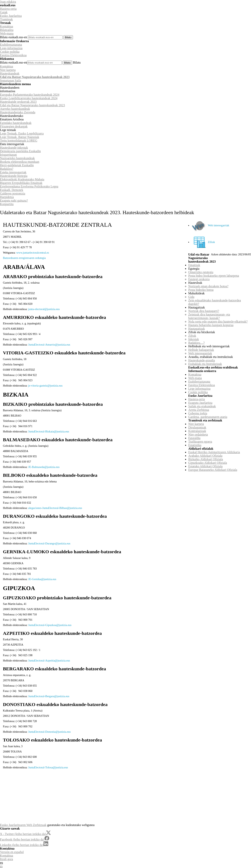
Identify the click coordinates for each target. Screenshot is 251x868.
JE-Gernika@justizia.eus (42, 579)
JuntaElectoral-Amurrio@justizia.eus (49, 345)
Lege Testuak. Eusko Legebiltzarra (22, 133)
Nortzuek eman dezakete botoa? (208, 286)
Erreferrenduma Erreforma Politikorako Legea (29, 186)
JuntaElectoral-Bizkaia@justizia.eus (49, 431)
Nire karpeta (8, 70)
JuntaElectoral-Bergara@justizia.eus (49, 696)
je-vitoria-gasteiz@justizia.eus (45, 386)
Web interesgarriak (210, 225)
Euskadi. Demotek (12, 190)
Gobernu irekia (198, 413)
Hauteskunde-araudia (202, 360)
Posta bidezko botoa (201, 290)
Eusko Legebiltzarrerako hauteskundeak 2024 (29, 98)
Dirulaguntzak (197, 427)
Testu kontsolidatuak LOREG (19, 141)
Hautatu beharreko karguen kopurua (211, 325)
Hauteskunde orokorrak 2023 (18, 102)
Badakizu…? (196, 343)
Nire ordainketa (198, 434)
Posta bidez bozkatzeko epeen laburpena (214, 276)
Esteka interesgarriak (13, 172)
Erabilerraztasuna (11, 45)
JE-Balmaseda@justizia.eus (44, 467)
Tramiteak (6, 19)
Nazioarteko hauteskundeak (17, 158)
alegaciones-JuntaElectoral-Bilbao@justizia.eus (55, 508)
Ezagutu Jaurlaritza (200, 403)
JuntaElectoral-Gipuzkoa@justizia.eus (50, 625)
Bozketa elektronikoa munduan (20, 162)
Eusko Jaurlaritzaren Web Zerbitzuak (23, 825)
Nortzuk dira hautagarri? (204, 311)
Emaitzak (194, 265)
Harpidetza (7, 197)
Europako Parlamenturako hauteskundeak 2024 (30, 95)
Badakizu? (7, 169)
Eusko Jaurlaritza (11, 16)
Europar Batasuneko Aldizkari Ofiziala (213, 470)
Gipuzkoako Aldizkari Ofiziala (208, 463)
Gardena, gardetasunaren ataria (208, 417)
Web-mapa (7, 33)
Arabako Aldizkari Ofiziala (205, 456)
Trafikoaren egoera (200, 442)
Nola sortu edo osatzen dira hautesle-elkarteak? (218, 322)
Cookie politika (10, 52)
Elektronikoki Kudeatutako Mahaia (22, 179)
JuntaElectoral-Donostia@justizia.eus (50, 732)
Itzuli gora (6, 859)
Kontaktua (7, 26)
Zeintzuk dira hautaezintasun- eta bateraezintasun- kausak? (209, 316)
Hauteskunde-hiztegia (14, 176)
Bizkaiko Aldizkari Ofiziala (206, 459)
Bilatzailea (7, 30)
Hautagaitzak (196, 329)
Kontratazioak (197, 431)
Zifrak (203, 242)
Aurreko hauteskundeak (15, 109)
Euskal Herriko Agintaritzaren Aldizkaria (214, 452)
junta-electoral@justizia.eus (44, 309)
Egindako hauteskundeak (16, 123)
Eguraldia (194, 438)
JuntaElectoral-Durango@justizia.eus (49, 543)
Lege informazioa (199, 389)
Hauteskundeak (10, 73)
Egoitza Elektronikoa (13, 55)
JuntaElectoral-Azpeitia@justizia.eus (49, 661)
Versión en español (12, 852)
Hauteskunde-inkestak (14, 148)
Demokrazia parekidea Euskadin (20, 151)
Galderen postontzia (13, 193)
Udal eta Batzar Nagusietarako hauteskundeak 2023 (35, 77)
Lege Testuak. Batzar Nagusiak (20, 137)
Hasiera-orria (8, 9)
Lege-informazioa (11, 48)
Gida (191, 297)
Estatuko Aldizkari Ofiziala (205, 466)
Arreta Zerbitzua (199, 410)
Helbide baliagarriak (201, 350)
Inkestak (194, 339)
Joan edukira (8, 2)
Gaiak (4, 12)
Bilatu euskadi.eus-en (14, 37)
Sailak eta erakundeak (202, 406)
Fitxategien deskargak (14, 126)
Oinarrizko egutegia (201, 272)
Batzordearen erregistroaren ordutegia (24, 258)
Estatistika (195, 445)
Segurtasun (10, 81)
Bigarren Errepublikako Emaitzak (21, 183)
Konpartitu (7, 204)
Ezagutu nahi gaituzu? (14, 201)
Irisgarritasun (8, 155)
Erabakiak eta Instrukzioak (205, 364)
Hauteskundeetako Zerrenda (18, 112)
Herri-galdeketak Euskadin (17, 165)
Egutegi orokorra (199, 279)
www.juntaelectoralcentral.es (33, 253)
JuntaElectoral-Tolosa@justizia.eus (48, 767)
